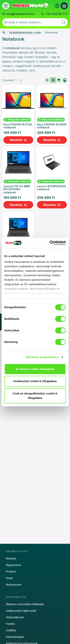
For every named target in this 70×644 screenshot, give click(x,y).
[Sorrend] (65, 80)
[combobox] (35, 22)
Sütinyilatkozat (15, 617)
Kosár (9, 578)
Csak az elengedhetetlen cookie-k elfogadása (35, 396)
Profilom (11, 571)
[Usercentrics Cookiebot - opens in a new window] (50, 243)
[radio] (47, 80)
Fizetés (10, 624)
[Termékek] (6, 6)
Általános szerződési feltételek (25, 604)
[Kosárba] (18, 140)
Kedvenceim (14, 585)
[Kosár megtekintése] (64, 6)
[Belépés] (57, 6)
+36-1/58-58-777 (56, 14)
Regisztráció (14, 565)
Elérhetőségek (15, 637)
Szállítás (11, 630)
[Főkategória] (4, 32)
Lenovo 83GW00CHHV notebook (52, 188)
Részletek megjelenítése (42, 357)
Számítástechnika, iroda (25, 32)
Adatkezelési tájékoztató (21, 611)
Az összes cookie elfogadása (35, 369)
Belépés (11, 558)
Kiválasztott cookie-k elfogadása (35, 381)
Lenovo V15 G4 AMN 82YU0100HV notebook (17, 189)
